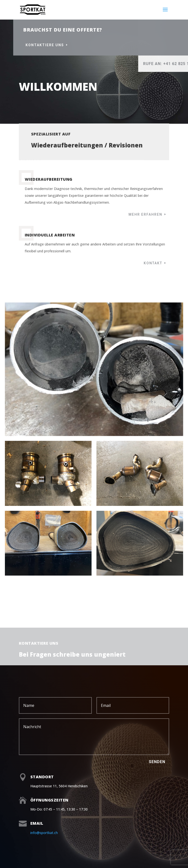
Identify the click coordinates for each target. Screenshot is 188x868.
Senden (157, 762)
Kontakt (153, 263)
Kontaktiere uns (83, 45)
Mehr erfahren (145, 214)
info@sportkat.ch (44, 833)
